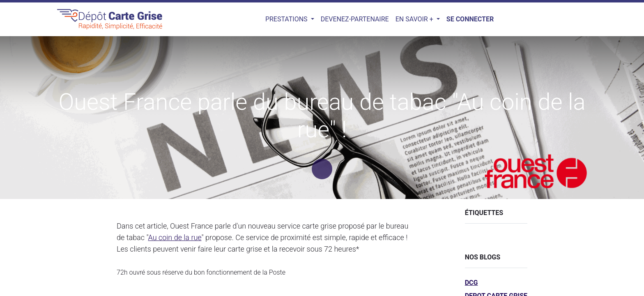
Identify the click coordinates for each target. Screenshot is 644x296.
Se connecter (470, 19)
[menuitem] (355, 19)
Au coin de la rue (175, 237)
